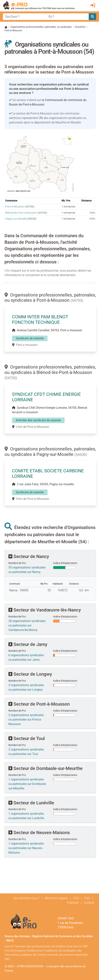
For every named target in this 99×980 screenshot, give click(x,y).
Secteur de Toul (27, 739)
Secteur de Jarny (28, 644)
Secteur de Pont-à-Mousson (39, 704)
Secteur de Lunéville (31, 803)
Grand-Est (80, 27)
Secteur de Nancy (29, 556)
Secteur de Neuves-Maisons (39, 833)
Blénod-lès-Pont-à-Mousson (21, 213)
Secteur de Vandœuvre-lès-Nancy (45, 610)
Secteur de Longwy (30, 674)
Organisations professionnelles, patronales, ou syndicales (41, 27)
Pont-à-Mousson (15, 207)
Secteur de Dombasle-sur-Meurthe (45, 768)
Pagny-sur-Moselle (16, 219)
